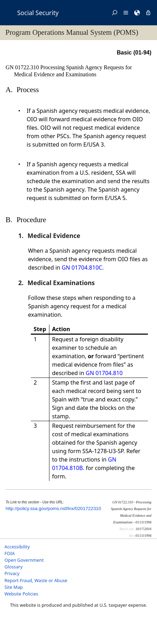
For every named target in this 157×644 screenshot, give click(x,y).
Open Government (24, 560)
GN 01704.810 (104, 373)
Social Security (38, 13)
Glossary (14, 567)
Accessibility (17, 547)
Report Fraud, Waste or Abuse (36, 580)
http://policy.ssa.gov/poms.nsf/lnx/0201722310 (53, 508)
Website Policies (21, 594)
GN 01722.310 (23, 67)
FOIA (10, 553)
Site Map (14, 587)
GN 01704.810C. (83, 268)
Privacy (12, 573)
